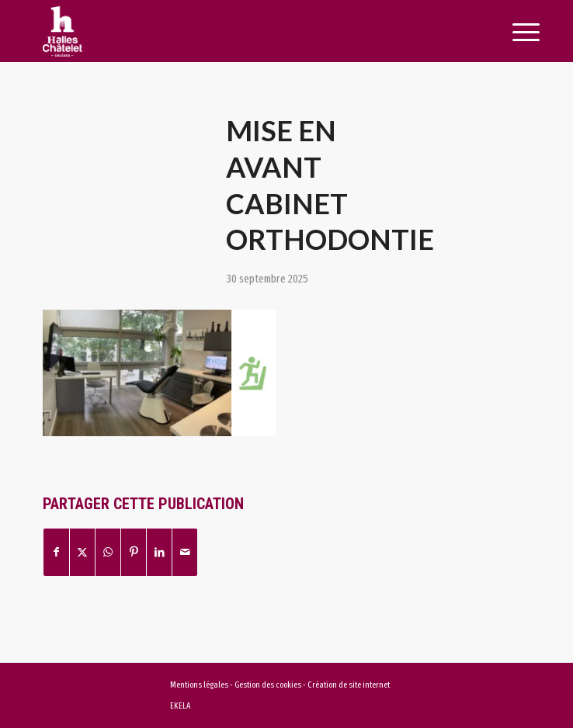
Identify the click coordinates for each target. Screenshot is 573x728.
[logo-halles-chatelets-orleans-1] (238, 31)
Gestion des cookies (269, 685)
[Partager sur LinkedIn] (159, 552)
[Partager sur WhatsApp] (108, 552)
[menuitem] (509, 33)
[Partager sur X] (82, 552)
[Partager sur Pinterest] (134, 552)
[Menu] (509, 33)
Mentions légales (199, 685)
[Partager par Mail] (185, 552)
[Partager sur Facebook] (56, 552)
